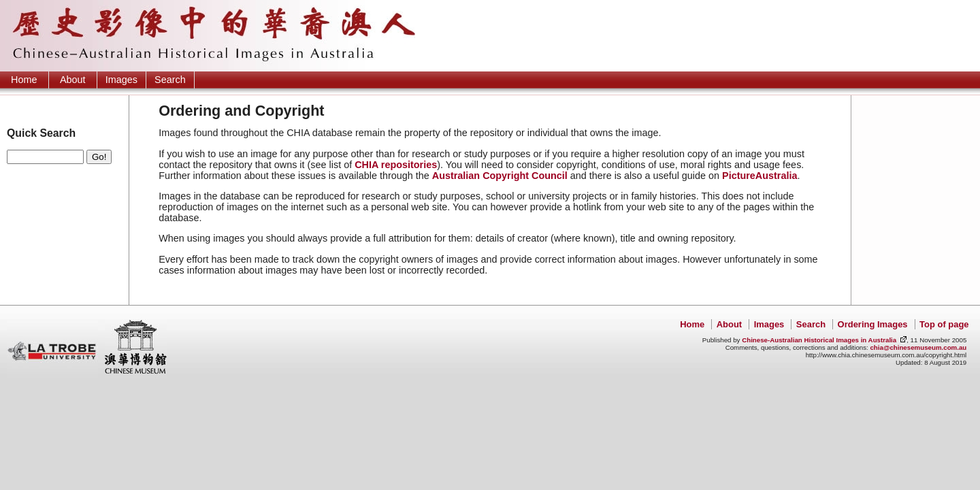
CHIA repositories (396, 165)
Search (170, 80)
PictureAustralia (759, 176)
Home (24, 80)
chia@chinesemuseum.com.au (918, 347)
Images (121, 80)
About (73, 80)
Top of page (944, 324)
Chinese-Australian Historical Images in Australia (819, 340)
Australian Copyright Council (500, 176)
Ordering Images (873, 324)
